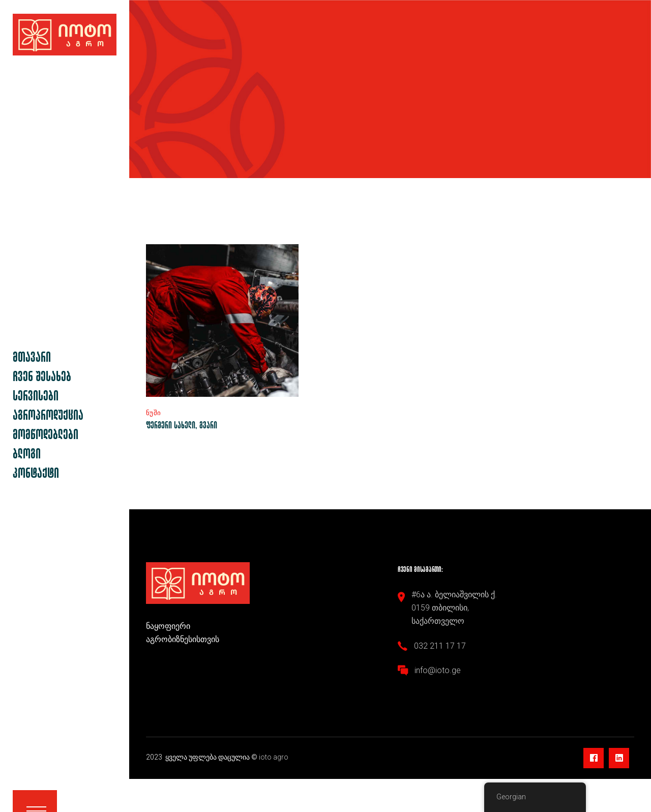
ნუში (153, 413)
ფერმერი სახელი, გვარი (182, 424)
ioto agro (274, 757)
